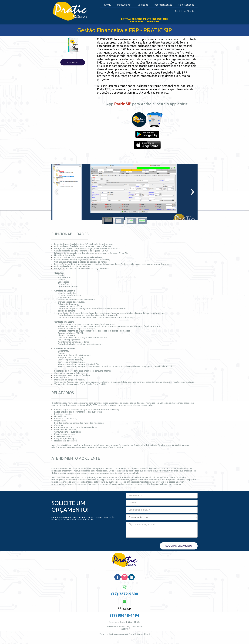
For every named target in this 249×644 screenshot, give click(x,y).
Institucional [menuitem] (124, 5)
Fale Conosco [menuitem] (186, 5)
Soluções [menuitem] (143, 5)
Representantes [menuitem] (163, 5)
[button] (73, 62)
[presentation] (57, 192)
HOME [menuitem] (107, 5)
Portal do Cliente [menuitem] (185, 11)
